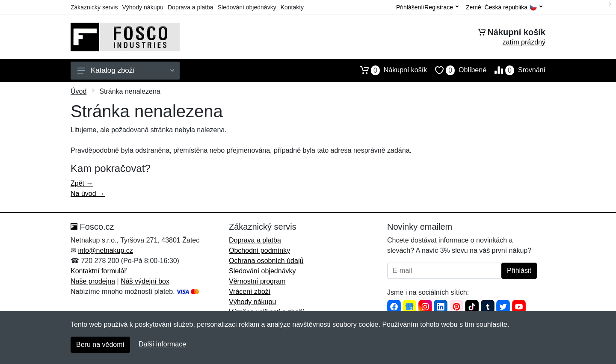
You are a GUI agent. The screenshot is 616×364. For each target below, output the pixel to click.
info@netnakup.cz (105, 250)
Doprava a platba (191, 7)
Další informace (162, 344)
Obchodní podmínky (259, 250)
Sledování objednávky (247, 7)
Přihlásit (519, 271)
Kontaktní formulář (99, 271)
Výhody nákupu (143, 7)
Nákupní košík (389, 70)
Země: (504, 7)
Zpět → (82, 183)
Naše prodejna (93, 281)
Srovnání (516, 70)
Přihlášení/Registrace (427, 7)
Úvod (78, 91)
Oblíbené (457, 70)
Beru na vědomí (100, 345)
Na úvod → (88, 194)
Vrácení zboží (250, 291)
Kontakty (292, 7)
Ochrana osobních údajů (266, 261)
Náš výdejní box (145, 281)
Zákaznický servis (94, 7)
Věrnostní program (257, 281)
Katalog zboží (126, 70)
